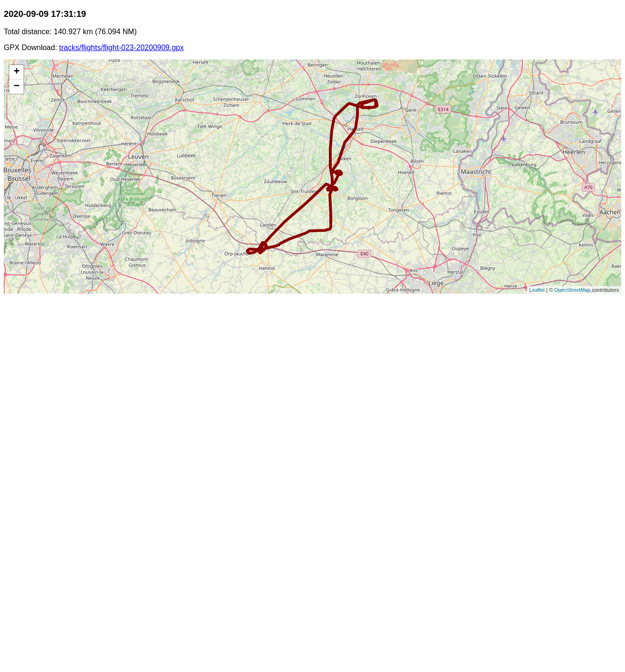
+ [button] (17, 72)
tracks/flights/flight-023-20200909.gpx (121, 48)
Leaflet (537, 290)
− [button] (17, 87)
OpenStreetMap (573, 290)
